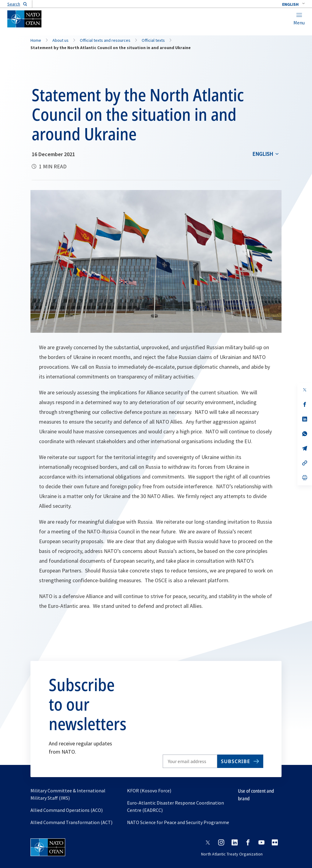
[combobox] (293, 4)
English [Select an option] (263, 154)
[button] (293, 4)
